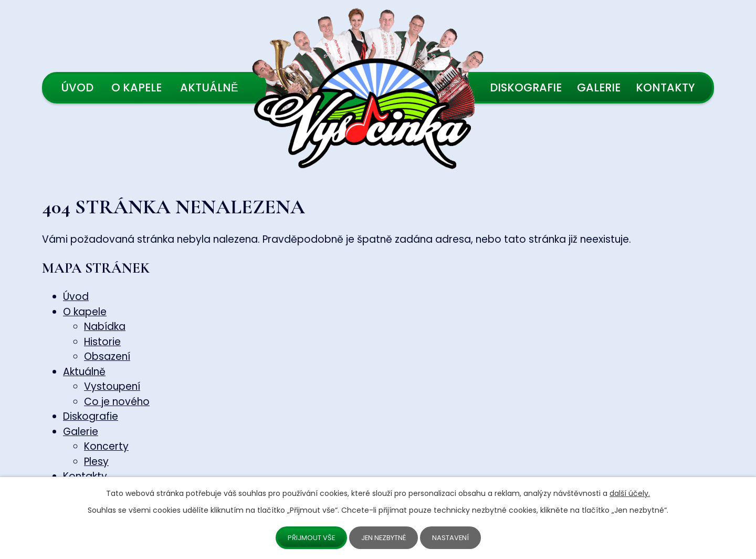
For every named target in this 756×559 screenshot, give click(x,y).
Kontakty (665, 87)
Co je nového (117, 402)
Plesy (96, 462)
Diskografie (526, 87)
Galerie (599, 87)
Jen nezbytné (385, 537)
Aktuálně (209, 87)
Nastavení (454, 537)
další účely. (630, 492)
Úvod (77, 87)
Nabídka (105, 327)
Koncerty (106, 446)
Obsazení (107, 356)
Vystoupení (112, 386)
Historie (102, 342)
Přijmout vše (308, 537)
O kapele (136, 87)
